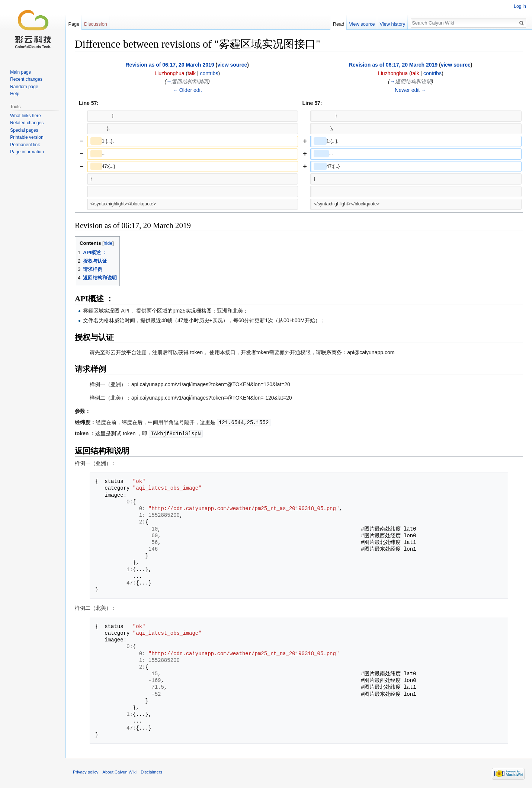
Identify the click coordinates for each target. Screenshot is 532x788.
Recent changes (26, 79)
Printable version (27, 137)
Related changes (27, 123)
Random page (24, 87)
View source (362, 24)
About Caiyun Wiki (120, 771)
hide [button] (108, 243)
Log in (520, 6)
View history (392, 24)
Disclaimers (151, 771)
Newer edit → (411, 90)
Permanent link (25, 145)
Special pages (24, 130)
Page (74, 24)
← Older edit (187, 90)
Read (339, 24)
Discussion (96, 24)
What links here (25, 116)
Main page (20, 72)
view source (232, 65)
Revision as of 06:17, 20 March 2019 (170, 65)
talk (192, 73)
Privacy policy (86, 771)
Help (15, 94)
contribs (209, 73)
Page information (27, 152)
